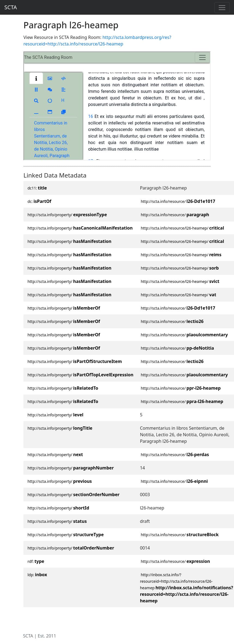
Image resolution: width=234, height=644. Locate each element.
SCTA (11, 7)
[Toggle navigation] (222, 8)
